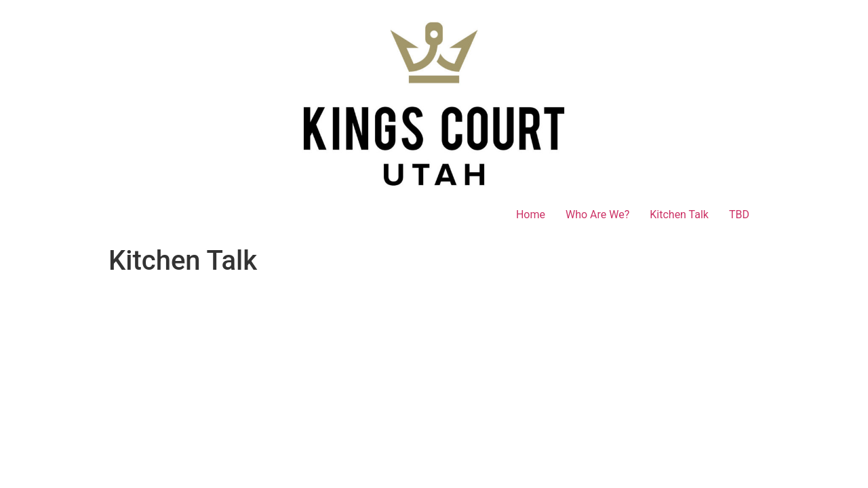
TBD (739, 215)
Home (531, 215)
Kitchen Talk (679, 215)
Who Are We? (597, 215)
